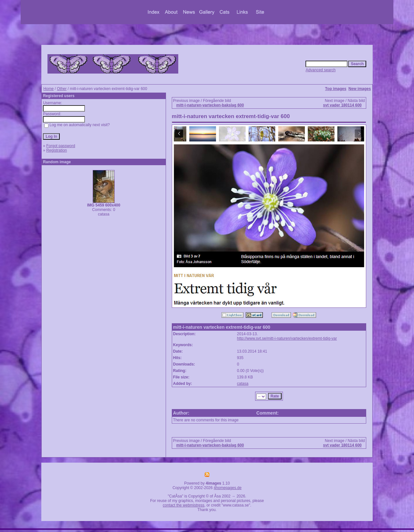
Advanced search (321, 70)
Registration (57, 150)
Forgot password (61, 146)
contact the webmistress (184, 505)
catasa (243, 384)
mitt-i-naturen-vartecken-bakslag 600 (210, 105)
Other (62, 89)
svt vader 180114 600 (342, 105)
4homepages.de (228, 488)
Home (48, 89)
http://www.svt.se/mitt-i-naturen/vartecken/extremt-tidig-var (287, 338)
